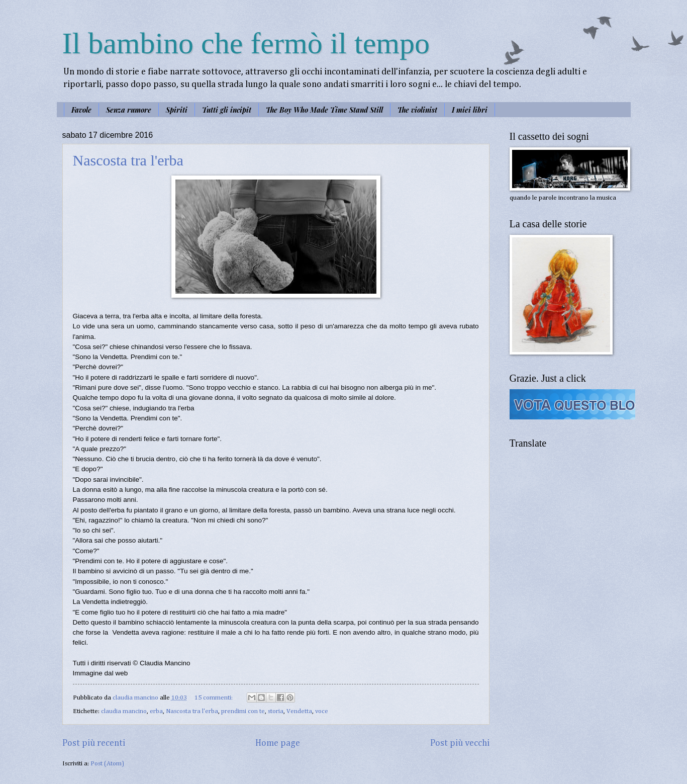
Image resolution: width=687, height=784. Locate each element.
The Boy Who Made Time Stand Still (324, 110)
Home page (278, 743)
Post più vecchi (460, 743)
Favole (81, 110)
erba (156, 711)
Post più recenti (94, 743)
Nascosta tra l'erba (128, 160)
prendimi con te (243, 711)
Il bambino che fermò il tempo (246, 43)
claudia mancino (124, 711)
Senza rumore (129, 110)
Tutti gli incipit (227, 110)
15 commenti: (214, 698)
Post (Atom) (107, 764)
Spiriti (177, 110)
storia (276, 711)
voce (322, 711)
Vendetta (299, 711)
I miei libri (470, 110)
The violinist (417, 110)
